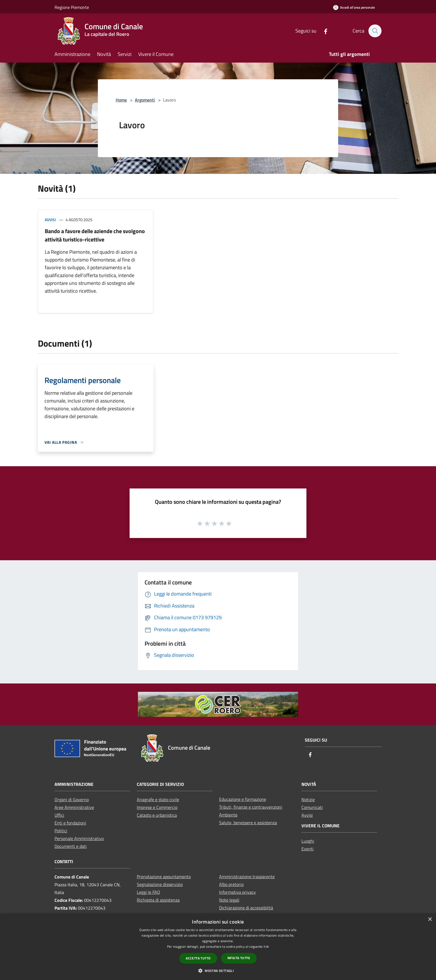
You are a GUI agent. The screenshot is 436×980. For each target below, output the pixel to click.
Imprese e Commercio (157, 807)
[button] (218, 971)
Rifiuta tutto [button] (239, 958)
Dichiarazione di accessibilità (246, 908)
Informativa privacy (237, 892)
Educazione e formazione (243, 799)
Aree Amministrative (74, 807)
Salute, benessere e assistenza (248, 823)
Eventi (308, 849)
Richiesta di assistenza (158, 900)
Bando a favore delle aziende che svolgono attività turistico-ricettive (95, 235)
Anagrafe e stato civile (158, 799)
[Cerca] (375, 31)
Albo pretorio (231, 884)
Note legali (229, 900)
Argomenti (145, 100)
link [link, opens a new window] (266, 946)
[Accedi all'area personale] (354, 7)
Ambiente (228, 815)
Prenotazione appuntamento (164, 877)
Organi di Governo (72, 799)
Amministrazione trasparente (247, 877)
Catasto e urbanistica (157, 815)
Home (121, 100)
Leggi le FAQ (148, 892)
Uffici (59, 815)
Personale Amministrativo (79, 838)
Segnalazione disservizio (160, 884)
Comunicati (312, 807)
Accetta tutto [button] (198, 958)
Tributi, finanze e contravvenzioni (251, 807)
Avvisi (50, 220)
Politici (61, 831)
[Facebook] (323, 31)
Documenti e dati (71, 846)
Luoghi (308, 841)
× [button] (430, 919)
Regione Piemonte (72, 7)
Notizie (308, 799)
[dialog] (218, 947)
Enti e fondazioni (70, 823)
